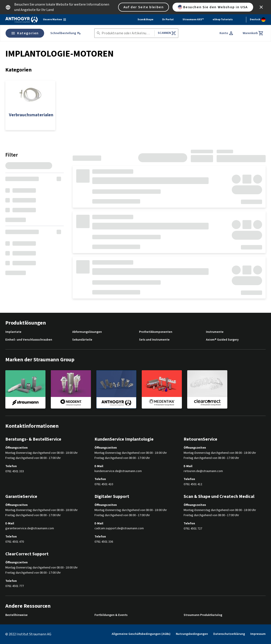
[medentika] (162, 389)
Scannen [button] (167, 33)
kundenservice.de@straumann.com (118, 471)
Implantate (13, 332)
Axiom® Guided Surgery (222, 340)
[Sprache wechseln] (258, 20)
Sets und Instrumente (154, 340)
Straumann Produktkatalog (203, 615)
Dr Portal (168, 19)
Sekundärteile (82, 340)
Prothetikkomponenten (156, 332)
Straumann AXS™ (193, 19)
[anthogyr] (116, 389)
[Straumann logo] (22, 20)
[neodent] (71, 389)
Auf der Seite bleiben (144, 7)
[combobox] (127, 33)
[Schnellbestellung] (66, 33)
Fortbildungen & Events (111, 615)
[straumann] (25, 389)
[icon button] (261, 7)
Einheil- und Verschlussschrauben (29, 340)
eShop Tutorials (223, 19)
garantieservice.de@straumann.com (30, 528)
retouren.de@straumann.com (203, 471)
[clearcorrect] (207, 389)
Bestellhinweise (16, 615)
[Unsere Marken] (55, 20)
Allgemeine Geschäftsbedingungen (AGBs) (141, 634)
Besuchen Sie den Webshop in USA (213, 7)
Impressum (258, 634)
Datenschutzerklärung (229, 634)
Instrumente (215, 332)
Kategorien (25, 33)
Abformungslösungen (87, 332)
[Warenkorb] (253, 33)
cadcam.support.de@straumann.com (119, 528)
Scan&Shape (145, 19)
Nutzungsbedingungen (192, 634)
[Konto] (227, 33)
